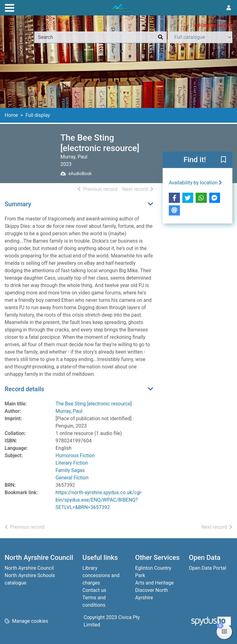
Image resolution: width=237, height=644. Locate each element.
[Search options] (201, 37)
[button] (223, 160)
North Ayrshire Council (29, 568)
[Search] (160, 37)
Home (11, 115)
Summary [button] (18, 204)
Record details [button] (24, 389)
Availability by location (195, 183)
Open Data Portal (208, 568)
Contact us (94, 590)
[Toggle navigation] (10, 7)
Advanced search (213, 25)
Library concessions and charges (101, 575)
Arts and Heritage (154, 583)
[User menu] (229, 8)
